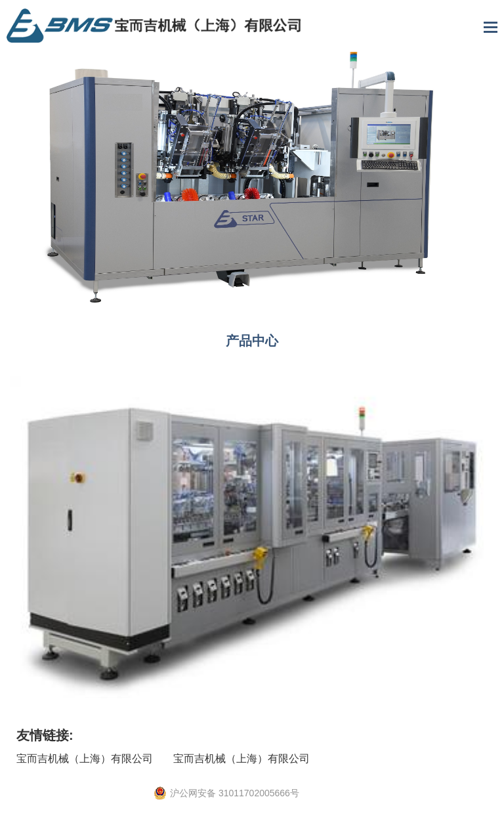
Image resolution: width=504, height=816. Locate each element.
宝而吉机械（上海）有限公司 (85, 759)
